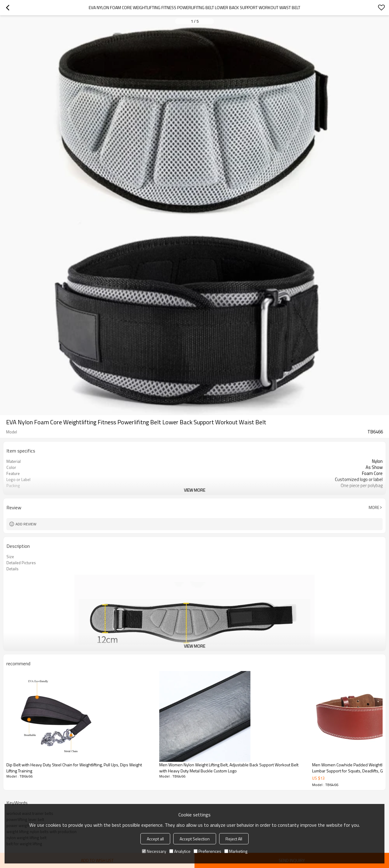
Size (10, 557)
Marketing (236, 851)
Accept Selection (195, 839)
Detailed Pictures (21, 563)
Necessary (154, 851)
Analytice (180, 851)
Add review (26, 524)
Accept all (155, 839)
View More (194, 490)
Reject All (234, 839)
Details (12, 569)
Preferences (207, 851)
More (374, 507)
